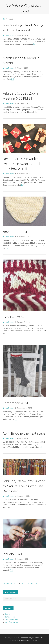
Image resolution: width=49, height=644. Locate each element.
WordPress (23, 640)
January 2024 (13, 554)
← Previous (9, 583)
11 (28, 583)
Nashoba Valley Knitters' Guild (32, 638)
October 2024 (13, 317)
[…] (35, 44)
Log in (8, 614)
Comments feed (12, 620)
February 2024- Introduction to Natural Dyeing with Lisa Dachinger (24, 486)
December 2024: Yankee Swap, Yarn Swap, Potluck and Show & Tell (22, 164)
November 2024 (15, 232)
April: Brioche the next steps (24, 433)
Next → (34, 583)
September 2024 (15, 403)
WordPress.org (12, 622)
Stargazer (35, 640)
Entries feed (10, 617)
